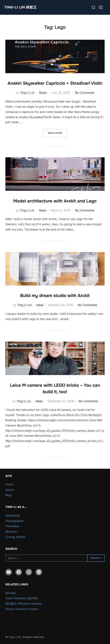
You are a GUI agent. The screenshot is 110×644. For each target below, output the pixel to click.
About (9, 490)
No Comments (85, 93)
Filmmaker (12, 526)
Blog (8, 495)
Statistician (13, 515)
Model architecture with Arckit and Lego (55, 201)
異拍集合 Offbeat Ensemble (24, 604)
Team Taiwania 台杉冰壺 (22, 598)
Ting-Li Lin (27, 93)
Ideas (43, 210)
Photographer (15, 521)
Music (43, 93)
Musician (11, 531)
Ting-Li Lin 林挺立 (20, 7)
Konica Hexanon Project (22, 609)
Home (9, 484)
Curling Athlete (15, 537)
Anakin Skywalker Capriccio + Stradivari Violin (55, 83)
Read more (57, 133)
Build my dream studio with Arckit (55, 296)
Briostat (11, 593)
